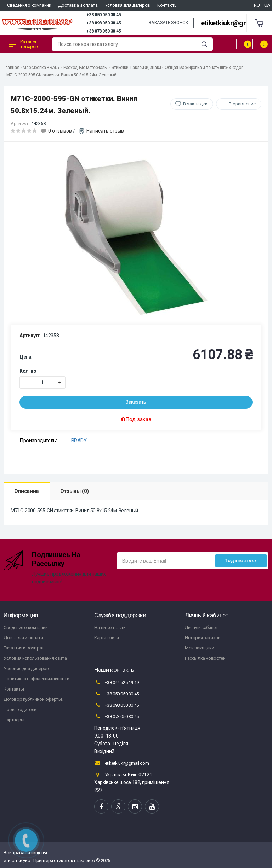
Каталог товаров (24, 44)
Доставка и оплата (78, 5)
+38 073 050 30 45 (104, 31)
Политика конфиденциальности (36, 679)
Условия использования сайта (35, 658)
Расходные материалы (85, 68)
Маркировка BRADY (41, 68)
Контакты (168, 5)
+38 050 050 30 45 (104, 15)
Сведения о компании (29, 5)
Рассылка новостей (205, 658)
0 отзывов (60, 131)
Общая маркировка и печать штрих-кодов (204, 68)
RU (257, 5)
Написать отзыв (105, 131)
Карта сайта (107, 638)
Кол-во (28, 371)
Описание (27, 491)
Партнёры (14, 720)
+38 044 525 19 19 (117, 682)
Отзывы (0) (75, 491)
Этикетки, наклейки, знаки (136, 68)
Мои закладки (199, 648)
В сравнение (242, 104)
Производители (20, 709)
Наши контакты (110, 627)
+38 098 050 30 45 (104, 23)
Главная (11, 68)
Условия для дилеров (127, 5)
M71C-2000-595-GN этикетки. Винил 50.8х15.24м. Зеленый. (62, 75)
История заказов (203, 638)
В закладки (195, 104)
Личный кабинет (201, 627)
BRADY (79, 441)
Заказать (136, 402)
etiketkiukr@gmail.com (236, 23)
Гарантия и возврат (24, 648)
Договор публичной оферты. (33, 699)
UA (267, 5)
